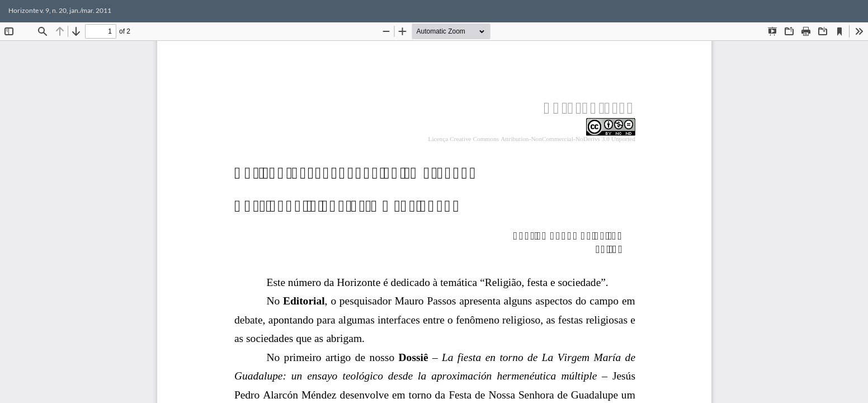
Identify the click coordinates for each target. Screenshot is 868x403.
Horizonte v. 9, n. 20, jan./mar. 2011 (60, 10)
